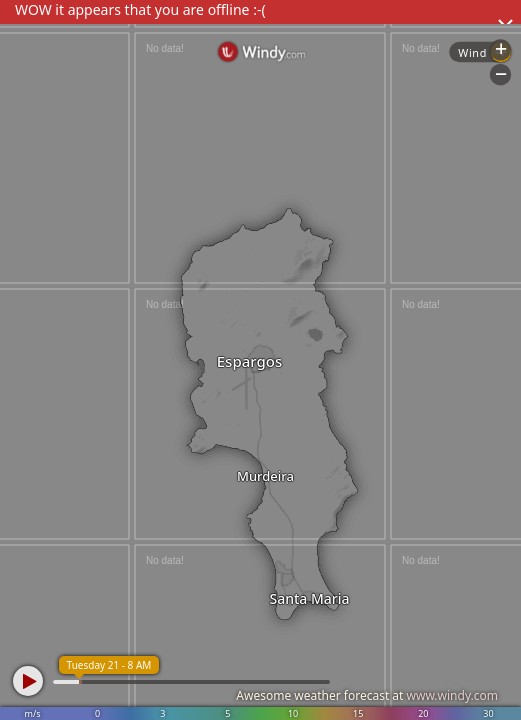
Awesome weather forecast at (367, 695)
